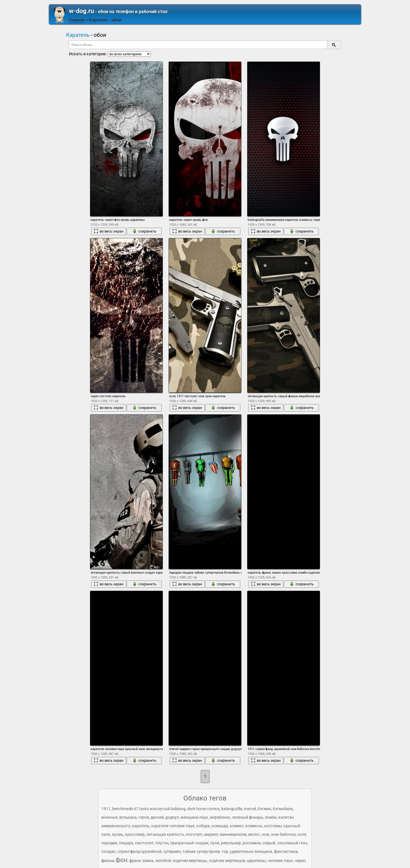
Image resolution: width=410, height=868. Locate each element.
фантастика (286, 851)
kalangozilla (232, 809)
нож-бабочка (283, 834)
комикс (237, 826)
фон (122, 860)
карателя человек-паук (173, 826)
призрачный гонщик (189, 843)
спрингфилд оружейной (139, 851)
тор (225, 851)
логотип (194, 834)
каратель (141, 826)
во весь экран (109, 231)
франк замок (142, 861)
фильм (108, 861)
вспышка (128, 817)
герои (144, 817)
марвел (211, 834)
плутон (162, 843)
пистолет (144, 843)
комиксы (254, 826)
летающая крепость (165, 834)
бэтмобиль (283, 809)
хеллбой (163, 861)
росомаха (252, 843)
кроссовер (135, 834)
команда (220, 826)
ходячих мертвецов (227, 861)
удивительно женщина (251, 851)
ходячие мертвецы (190, 861)
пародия (109, 843)
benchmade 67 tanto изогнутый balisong (149, 809)
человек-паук (280, 861)
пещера (126, 843)
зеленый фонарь (248, 817)
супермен (172, 851)
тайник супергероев (201, 851)
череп (300, 861)
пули (215, 843)
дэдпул (172, 817)
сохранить (144, 231)
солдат (108, 851)
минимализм (233, 834)
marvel (250, 809)
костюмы (273, 826)
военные (109, 817)
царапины (256, 861)
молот (254, 834)
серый (269, 843)
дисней (157, 817)
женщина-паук (194, 817)
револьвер (231, 843)
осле (302, 834)
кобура (203, 826)
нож (266, 834)
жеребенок (220, 817)
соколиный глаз (292, 843)
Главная (77, 20)
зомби (271, 817)
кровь (118, 834)
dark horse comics (203, 809)
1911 (106, 809)
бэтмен (264, 809)
